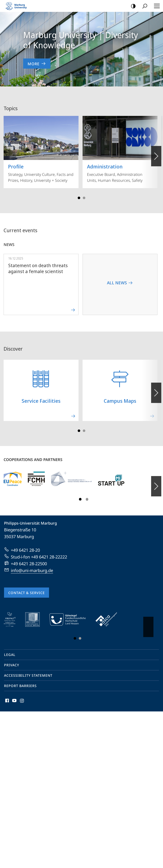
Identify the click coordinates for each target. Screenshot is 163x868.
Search (143, 6)
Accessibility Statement (28, 671)
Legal (10, 650)
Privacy (12, 660)
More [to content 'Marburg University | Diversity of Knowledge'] (37, 64)
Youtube (14, 697)
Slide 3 (84, 193)
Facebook (7, 697)
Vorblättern (156, 149)
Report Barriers (20, 681)
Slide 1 (79, 193)
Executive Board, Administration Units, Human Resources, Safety (120, 145)
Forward (156, 386)
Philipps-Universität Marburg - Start (18, 6)
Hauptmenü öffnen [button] (156, 6)
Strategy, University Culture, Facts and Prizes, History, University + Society (41, 145)
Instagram (22, 697)
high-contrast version (132, 6)
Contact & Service (27, 588)
